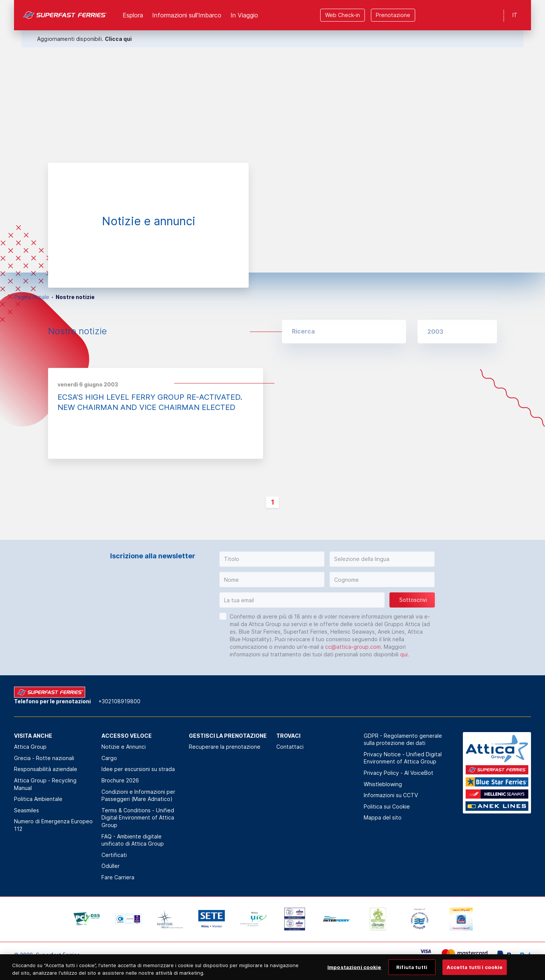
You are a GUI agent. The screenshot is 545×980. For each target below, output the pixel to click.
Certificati (114, 855)
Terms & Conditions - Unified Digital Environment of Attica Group (138, 818)
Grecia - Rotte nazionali (44, 758)
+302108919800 (119, 701)
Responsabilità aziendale (46, 769)
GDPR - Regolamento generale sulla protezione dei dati (403, 739)
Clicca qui (118, 39)
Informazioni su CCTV (391, 795)
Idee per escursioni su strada (138, 769)
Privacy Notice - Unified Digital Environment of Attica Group (403, 758)
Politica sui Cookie (387, 806)
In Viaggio (244, 15)
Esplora (133, 15)
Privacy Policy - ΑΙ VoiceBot (399, 773)
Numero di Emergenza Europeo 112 (53, 825)
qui (404, 654)
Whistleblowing (383, 784)
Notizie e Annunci (124, 747)
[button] (457, 332)
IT (515, 15)
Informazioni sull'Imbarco (187, 15)
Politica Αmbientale (38, 799)
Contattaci (290, 747)
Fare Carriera (118, 877)
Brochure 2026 (120, 780)
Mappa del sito (383, 817)
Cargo (109, 758)
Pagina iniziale (32, 297)
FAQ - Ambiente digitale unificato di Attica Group (133, 840)
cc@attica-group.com (353, 647)
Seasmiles (26, 810)
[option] (272, 136)
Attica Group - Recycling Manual (45, 784)
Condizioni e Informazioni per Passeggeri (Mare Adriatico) (138, 795)
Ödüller (111, 866)
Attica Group (30, 747)
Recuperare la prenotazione (225, 747)
